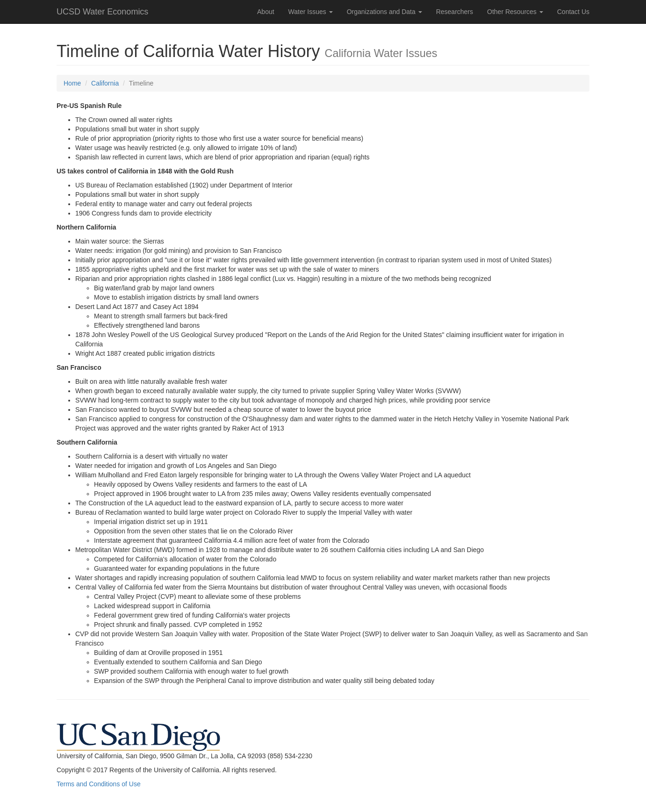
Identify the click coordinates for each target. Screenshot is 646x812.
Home (72, 83)
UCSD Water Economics (102, 12)
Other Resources (515, 12)
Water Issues (311, 12)
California (105, 83)
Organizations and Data (384, 12)
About (266, 12)
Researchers (455, 12)
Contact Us (573, 12)
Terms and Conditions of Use (99, 784)
